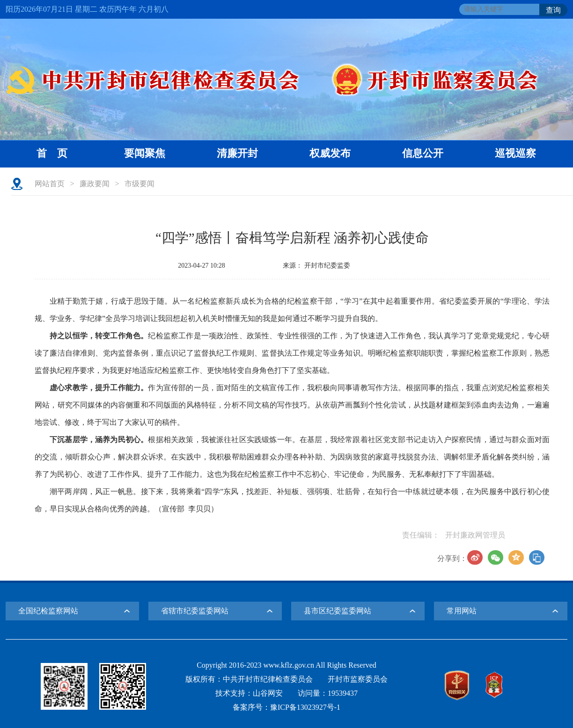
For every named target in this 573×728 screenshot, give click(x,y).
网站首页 (50, 184)
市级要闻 (140, 184)
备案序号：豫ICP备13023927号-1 (286, 707)
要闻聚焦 (145, 153)
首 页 (52, 153)
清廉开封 (237, 153)
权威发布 (330, 153)
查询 (553, 10)
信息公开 (423, 153)
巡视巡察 (515, 153)
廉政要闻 (95, 184)
